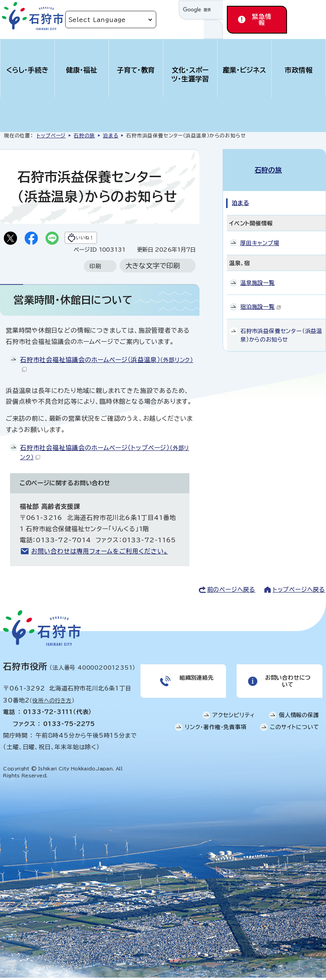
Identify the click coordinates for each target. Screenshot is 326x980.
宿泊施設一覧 (261, 299)
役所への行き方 (52, 702)
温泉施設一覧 (258, 275)
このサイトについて (294, 734)
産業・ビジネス (244, 70)
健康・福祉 (82, 70)
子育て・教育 (136, 70)
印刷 (95, 268)
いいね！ (99, 239)
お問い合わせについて (287, 685)
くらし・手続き (27, 70)
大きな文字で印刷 (153, 268)
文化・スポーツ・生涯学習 (190, 74)
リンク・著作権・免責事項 (216, 734)
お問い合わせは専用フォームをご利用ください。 (100, 553)
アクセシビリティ (234, 722)
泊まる (111, 136)
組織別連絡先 (196, 685)
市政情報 (299, 70)
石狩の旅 (84, 136)
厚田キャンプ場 (260, 235)
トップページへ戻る (299, 592)
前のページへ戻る (231, 592)
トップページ (51, 136)
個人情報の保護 (299, 722)
